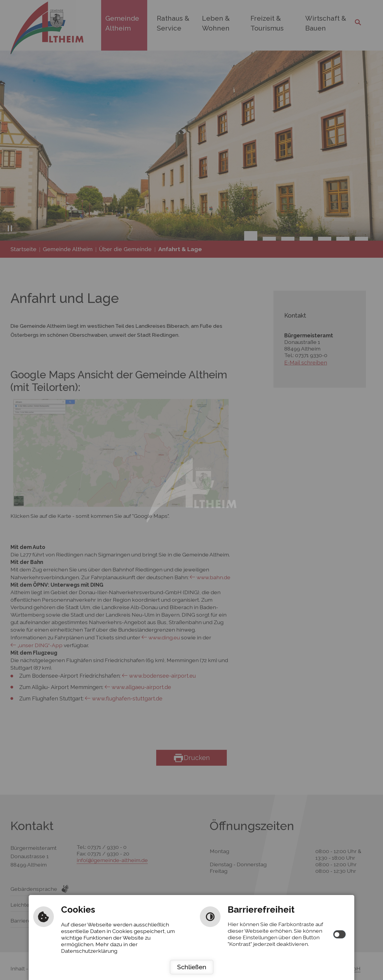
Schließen (192, 967)
